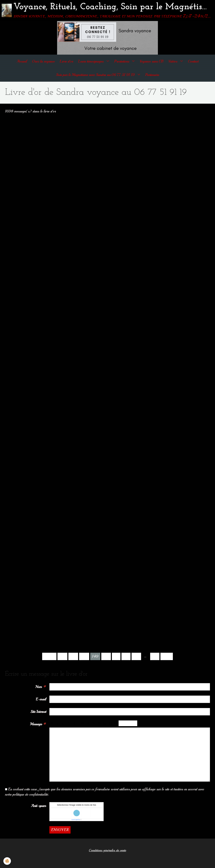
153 (136, 656)
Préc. (49, 656)
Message (36, 724)
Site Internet (38, 712)
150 (106, 656)
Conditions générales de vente (107, 850)
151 (116, 656)
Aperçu (128, 723)
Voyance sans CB (152, 61)
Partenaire (152, 75)
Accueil (22, 61)
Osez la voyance (43, 61)
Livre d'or (66, 61)
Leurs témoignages (91, 61)
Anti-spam (38, 806)
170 (155, 656)
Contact (193, 61)
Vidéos (173, 61)
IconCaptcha (76, 820)
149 (95, 656)
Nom (39, 687)
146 (62, 656)
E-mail (41, 699)
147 (73, 656)
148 (84, 656)
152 (126, 656)
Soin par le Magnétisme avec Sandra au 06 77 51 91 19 (96, 75)
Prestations (122, 61)
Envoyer (60, 830)
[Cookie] (7, 861)
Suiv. (167, 656)
